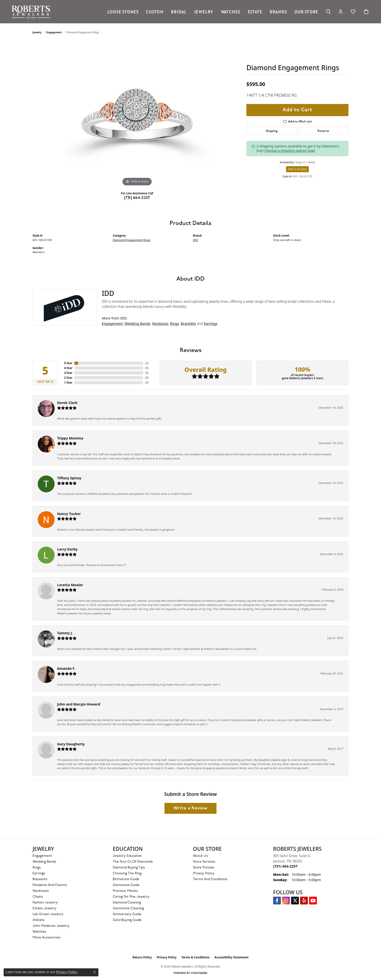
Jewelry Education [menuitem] (127, 856)
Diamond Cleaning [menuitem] (127, 903)
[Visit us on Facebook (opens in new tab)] (277, 901)
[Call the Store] (285, 866)
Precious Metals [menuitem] (125, 891)
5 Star (68, 363)
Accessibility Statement (231, 957)
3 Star (68, 373)
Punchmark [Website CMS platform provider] (199, 973)
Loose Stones (123, 12)
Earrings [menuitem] (39, 873)
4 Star (68, 368)
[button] (328, 12)
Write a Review (190, 808)
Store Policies (204, 868)
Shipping (272, 131)
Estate (255, 12)
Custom (155, 12)
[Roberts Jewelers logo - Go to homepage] (32, 12)
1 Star (68, 383)
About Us (200, 856)
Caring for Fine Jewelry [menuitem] (131, 897)
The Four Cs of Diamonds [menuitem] (133, 862)
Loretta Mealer (70, 585)
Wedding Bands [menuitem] (44, 862)
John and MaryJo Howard (79, 704)
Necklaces (160, 323)
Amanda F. (66, 668)
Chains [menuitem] (38, 897)
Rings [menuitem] (37, 868)
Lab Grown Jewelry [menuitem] (48, 914)
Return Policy (142, 957)
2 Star (68, 378)
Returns (323, 131)
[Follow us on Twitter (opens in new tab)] (295, 901)
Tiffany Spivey (69, 478)
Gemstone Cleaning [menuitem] (128, 908)
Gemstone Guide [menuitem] (126, 885)
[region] (137, 114)
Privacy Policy (204, 873)
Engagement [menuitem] (42, 856)
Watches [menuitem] (39, 932)
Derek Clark (67, 403)
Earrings (211, 323)
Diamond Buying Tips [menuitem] (129, 868)
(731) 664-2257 (137, 198)
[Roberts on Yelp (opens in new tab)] (304, 901)
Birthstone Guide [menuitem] (126, 879)
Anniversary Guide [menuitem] (127, 914)
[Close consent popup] (95, 972)
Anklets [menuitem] (39, 920)
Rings (175, 323)
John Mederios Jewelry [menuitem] (51, 926)
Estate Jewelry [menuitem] (45, 908)
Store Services (204, 862)
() (147, 363)
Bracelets (188, 323)
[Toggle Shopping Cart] (366, 12)
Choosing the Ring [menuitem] (127, 873)
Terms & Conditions (196, 957)
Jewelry (204, 12)
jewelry (37, 32)
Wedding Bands (137, 323)
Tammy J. (65, 633)
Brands (278, 12)
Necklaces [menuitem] (41, 891)
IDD (195, 240)
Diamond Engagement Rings (132, 240)
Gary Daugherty (71, 744)
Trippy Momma (70, 438)
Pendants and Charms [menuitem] (50, 885)
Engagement (54, 32)
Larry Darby (67, 549)
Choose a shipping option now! (290, 150)
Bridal (179, 12)
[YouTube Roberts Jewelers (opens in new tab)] (313, 901)
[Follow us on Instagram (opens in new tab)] (286, 901)
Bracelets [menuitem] (40, 879)
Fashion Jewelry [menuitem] (45, 903)
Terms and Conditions (210, 879)
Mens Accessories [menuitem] (47, 938)
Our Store (306, 12)
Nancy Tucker (69, 514)
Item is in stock (297, 169)
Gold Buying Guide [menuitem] (127, 920)
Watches (231, 12)
